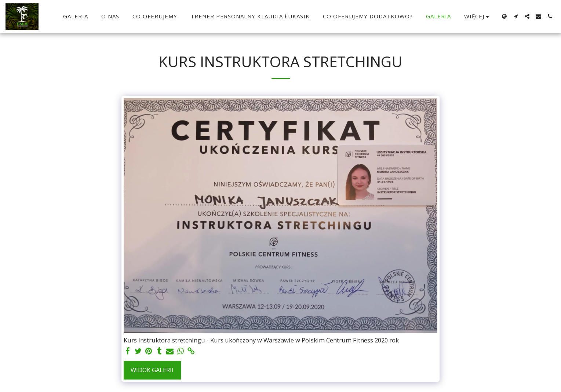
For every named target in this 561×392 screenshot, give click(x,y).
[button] (516, 16)
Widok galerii (152, 370)
